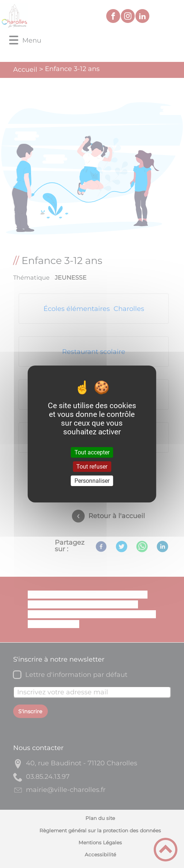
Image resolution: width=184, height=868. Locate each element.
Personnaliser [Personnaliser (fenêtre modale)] (92, 481)
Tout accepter (92, 452)
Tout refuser (92, 467)
